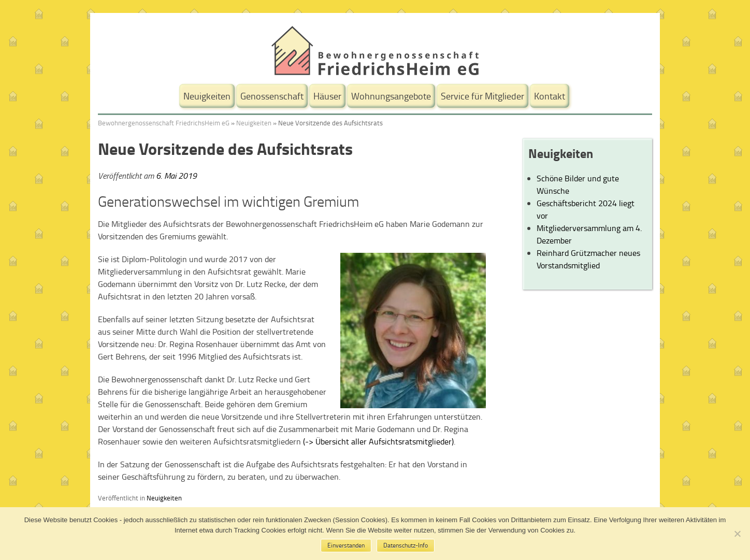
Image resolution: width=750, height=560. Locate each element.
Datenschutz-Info (406, 545)
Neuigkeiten (207, 96)
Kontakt (550, 96)
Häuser (327, 96)
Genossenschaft (272, 96)
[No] (737, 534)
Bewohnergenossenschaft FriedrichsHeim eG (164, 123)
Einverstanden (346, 545)
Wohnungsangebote (391, 96)
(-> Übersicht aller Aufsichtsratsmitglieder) (378, 441)
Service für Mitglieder (482, 96)
